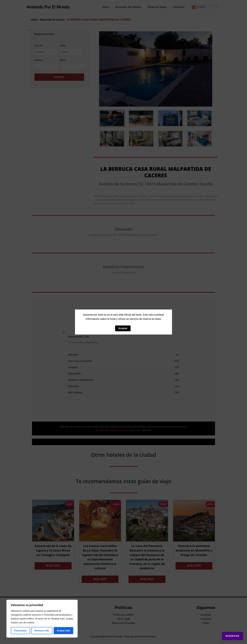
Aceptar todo (63, 631)
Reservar (229, 633)
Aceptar (123, 328)
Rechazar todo (42, 631)
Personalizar (20, 631)
